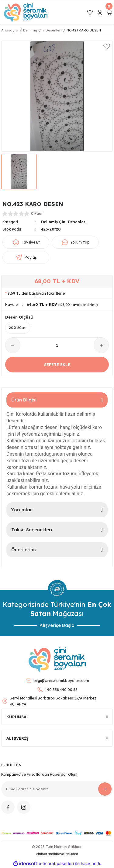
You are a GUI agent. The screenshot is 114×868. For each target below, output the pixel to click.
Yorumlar (22, 510)
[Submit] (105, 789)
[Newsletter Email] (57, 789)
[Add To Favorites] (107, 47)
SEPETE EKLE (57, 365)
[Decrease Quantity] (13, 345)
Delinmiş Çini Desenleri (64, 222)
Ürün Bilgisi (24, 400)
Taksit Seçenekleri (32, 530)
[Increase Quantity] (101, 345)
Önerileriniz (24, 550)
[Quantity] (57, 345)
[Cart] (109, 12)
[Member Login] (100, 12)
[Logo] (26, 12)
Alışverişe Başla (57, 625)
